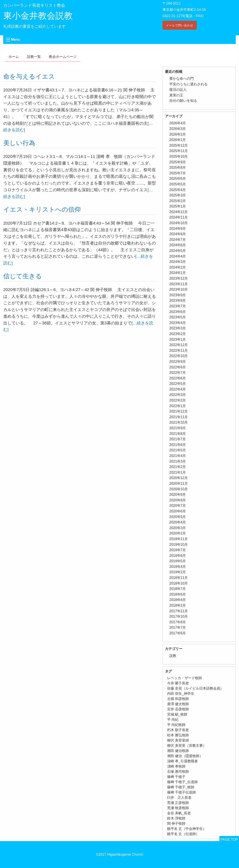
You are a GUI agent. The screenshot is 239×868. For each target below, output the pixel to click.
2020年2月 (178, 533)
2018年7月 (178, 589)
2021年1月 (178, 472)
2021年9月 (178, 428)
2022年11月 (179, 351)
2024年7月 (178, 240)
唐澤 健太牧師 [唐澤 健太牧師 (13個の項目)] (178, 704)
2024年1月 (178, 273)
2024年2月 (178, 267)
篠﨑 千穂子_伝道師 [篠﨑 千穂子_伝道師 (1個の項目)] (182, 782)
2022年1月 (178, 406)
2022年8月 (178, 367)
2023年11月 (179, 284)
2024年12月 (179, 212)
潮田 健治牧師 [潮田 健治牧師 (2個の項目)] (178, 751)
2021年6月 (178, 445)
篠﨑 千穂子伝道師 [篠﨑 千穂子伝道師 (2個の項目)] (181, 792)
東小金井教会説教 (38, 16)
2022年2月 (178, 400)
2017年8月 (178, 622)
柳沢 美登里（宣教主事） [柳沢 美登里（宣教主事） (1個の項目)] (187, 746)
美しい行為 (19, 143)
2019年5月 (178, 561)
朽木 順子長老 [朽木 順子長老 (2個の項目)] (178, 730)
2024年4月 (178, 256)
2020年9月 (178, 495)
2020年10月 (179, 489)
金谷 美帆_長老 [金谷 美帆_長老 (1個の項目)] (179, 813)
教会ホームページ (63, 57)
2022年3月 (178, 395)
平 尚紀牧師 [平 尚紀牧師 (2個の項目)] (176, 725)
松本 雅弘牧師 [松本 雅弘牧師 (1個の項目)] (178, 735)
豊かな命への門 (181, 79)
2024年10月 (179, 223)
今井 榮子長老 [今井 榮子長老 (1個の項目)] (178, 683)
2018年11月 (179, 578)
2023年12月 (179, 278)
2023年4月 (178, 323)
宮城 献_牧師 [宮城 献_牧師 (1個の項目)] (177, 714)
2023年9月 (178, 295)
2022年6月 (178, 378)
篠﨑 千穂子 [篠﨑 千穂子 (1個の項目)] (176, 777)
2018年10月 (179, 583)
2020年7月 (178, 506)
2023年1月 (178, 339)
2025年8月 (178, 168)
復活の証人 (178, 90)
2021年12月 (179, 411)
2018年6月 (178, 594)
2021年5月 (178, 450)
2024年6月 (178, 245)
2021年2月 (178, 467)
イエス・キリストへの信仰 (42, 209)
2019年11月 (179, 539)
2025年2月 (178, 201)
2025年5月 (178, 184)
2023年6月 (178, 312)
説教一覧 (34, 57)
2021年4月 (178, 456)
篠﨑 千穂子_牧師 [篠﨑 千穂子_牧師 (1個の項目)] (181, 787)
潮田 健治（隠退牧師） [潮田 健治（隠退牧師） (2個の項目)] (185, 756)
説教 (173, 656)
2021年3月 (178, 461)
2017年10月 (179, 616)
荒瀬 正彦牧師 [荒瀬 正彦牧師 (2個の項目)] (178, 803)
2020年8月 (178, 500)
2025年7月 (178, 173)
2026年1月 (178, 140)
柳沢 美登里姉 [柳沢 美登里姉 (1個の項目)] (178, 740)
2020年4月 (178, 522)
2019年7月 (178, 550)
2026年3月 (178, 129)
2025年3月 (178, 195)
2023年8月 (178, 300)
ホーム (14, 57)
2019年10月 (179, 545)
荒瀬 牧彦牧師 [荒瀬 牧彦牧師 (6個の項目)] (178, 808)
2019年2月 (178, 572)
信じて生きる (23, 276)
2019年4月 (178, 567)
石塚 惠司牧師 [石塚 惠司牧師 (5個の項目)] (178, 772)
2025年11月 (179, 151)
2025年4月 (178, 190)
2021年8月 (178, 434)
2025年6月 (178, 179)
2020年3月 (178, 528)
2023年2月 (178, 334)
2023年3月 (178, 328)
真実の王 (176, 95)
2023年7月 (178, 306)
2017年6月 (178, 633)
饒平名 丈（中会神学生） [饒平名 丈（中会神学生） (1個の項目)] (187, 829)
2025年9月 (178, 162)
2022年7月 (178, 373)
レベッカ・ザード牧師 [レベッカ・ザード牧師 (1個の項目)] (185, 678)
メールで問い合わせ (180, 25)
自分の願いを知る (183, 101)
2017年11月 (179, 611)
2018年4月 (178, 600)
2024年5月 (178, 251)
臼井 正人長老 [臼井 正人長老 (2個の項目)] (179, 798)
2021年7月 (178, 439)
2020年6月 (178, 511)
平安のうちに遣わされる (188, 84)
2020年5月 (178, 517)
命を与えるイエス (29, 76)
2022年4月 (178, 389)
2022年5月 (178, 384)
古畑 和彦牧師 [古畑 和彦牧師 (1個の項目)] (178, 699)
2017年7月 (178, 628)
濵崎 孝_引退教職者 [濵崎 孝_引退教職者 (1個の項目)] (182, 761)
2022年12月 (179, 345)
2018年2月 (178, 605)
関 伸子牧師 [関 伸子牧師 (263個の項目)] (176, 823)
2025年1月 (178, 206)
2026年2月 (178, 134)
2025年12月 (179, 145)
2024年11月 (179, 217)
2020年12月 (179, 478)
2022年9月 (178, 362)
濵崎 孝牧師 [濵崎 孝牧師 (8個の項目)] (176, 766)
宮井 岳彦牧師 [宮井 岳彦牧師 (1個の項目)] (178, 709)
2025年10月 (179, 156)
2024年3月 (178, 262)
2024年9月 (178, 229)
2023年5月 (178, 317)
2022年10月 (179, 356)
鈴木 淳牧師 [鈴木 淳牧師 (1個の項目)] (176, 818)
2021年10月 (179, 422)
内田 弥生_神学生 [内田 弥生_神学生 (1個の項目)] (181, 694)
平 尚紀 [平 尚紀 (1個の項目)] (173, 720)
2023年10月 (179, 289)
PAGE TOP (229, 840)
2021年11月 (179, 417)
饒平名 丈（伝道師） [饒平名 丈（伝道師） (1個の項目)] (183, 834)
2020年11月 (179, 483)
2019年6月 (178, 556)
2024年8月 (178, 234)
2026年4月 (178, 123)
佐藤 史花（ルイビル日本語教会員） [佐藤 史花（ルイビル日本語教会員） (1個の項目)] (195, 688)
